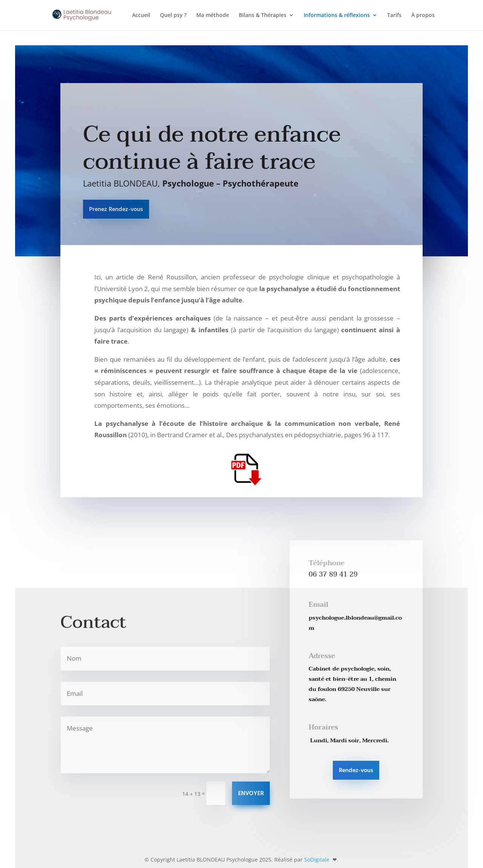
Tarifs (394, 15)
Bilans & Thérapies (263, 15)
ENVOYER (251, 794)
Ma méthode (213, 15)
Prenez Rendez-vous (116, 210)
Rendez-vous (356, 771)
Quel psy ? (173, 15)
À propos (423, 15)
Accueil (141, 15)
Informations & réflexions (337, 15)
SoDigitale (318, 860)
